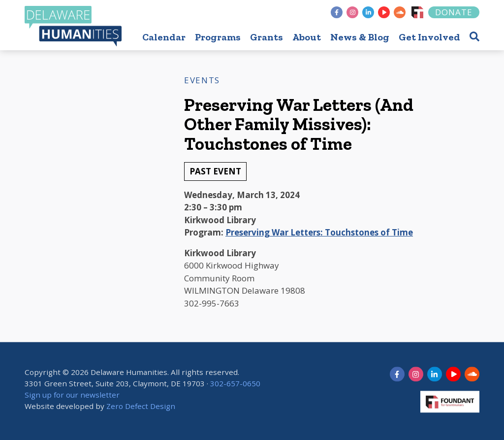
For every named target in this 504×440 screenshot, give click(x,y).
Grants (267, 37)
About (307, 37)
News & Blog (360, 37)
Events (202, 80)
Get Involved (429, 37)
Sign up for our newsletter (72, 395)
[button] (474, 36)
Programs (218, 37)
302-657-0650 (235, 384)
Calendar (164, 37)
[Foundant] (417, 12)
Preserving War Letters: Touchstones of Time (319, 232)
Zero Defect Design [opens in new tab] (141, 406)
